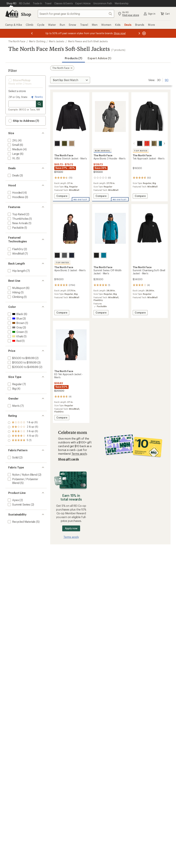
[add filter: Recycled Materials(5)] (21, 522)
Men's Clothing (37, 41)
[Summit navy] (72, 255)
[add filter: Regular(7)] (14, 384)
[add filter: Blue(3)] (14, 318)
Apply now (71, 528)
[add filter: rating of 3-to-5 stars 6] (23, 432)
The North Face (17, 41)
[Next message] (139, 33)
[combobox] (76, 14)
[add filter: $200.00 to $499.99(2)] (23, 367)
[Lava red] (147, 143)
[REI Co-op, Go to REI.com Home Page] (12, 14)
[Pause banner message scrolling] (144, 33)
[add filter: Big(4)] (12, 388)
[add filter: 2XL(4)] (12, 140)
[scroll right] (164, 143)
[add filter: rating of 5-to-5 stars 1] (23, 423)
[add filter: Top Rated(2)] (16, 214)
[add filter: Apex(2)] (13, 500)
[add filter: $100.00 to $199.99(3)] (22, 362)
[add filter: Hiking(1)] (14, 292)
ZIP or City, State (18, 97)
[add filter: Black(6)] (15, 314)
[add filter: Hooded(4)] (15, 192)
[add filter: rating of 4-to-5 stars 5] (23, 427)
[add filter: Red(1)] (14, 341)
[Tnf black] (140, 143)
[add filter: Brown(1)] (16, 323)
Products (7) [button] (73, 58)
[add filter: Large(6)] (13, 154)
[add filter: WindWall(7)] (15, 253)
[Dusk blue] (104, 255)
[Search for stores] (39, 104)
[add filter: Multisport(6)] (16, 288)
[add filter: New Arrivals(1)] (17, 223)
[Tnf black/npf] (57, 143)
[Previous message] (32, 33)
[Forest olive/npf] (64, 143)
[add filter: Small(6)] (13, 145)
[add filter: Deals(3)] (13, 175)
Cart (165, 14)
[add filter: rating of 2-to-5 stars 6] (23, 436)
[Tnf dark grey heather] (64, 255)
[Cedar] (154, 143)
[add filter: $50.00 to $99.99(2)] (21, 358)
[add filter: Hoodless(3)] (16, 197)
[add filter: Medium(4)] (15, 149)
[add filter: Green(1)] (16, 332)
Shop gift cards (68, 459)
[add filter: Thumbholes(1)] (18, 219)
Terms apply (79, 454)
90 (167, 80)
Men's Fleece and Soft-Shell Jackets (88, 41)
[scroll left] (134, 143)
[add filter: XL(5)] (11, 158)
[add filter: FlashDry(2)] (15, 249)
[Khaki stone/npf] (72, 143)
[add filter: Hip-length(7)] (16, 271)
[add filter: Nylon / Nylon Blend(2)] (22, 475)
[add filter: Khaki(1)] (15, 336)
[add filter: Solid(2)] (13, 457)
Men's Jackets (57, 41)
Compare (62, 196)
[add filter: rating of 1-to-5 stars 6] (23, 440)
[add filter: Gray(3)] (15, 327)
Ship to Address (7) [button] (24, 121)
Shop (26, 14)
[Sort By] (70, 80)
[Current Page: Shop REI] (11, 3)
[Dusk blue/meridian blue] (161, 143)
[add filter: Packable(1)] (15, 228)
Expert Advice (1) (99, 58)
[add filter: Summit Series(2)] (19, 504)
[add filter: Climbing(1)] (15, 297)
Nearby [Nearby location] (36, 97)
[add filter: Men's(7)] (13, 406)
